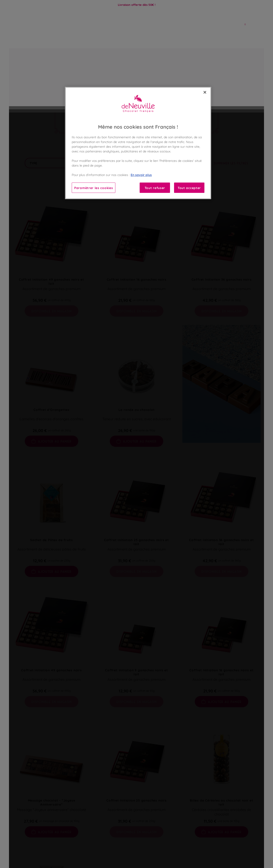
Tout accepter (189, 188)
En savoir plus (141, 175)
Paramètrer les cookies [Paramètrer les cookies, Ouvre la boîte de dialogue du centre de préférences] (94, 188)
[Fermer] (205, 92)
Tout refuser (155, 188)
